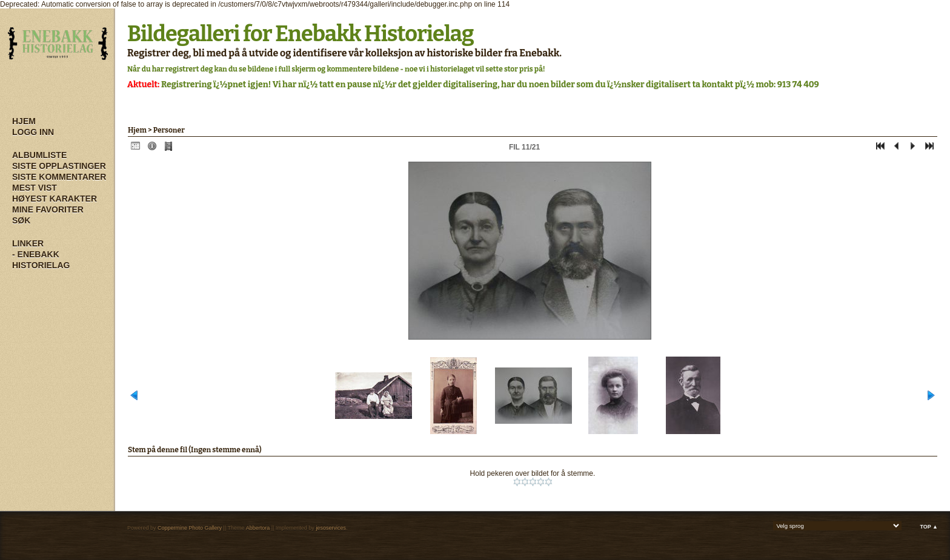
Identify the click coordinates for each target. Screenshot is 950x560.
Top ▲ (929, 527)
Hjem (24, 121)
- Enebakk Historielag (41, 260)
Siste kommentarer (59, 177)
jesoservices (331, 528)
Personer (169, 130)
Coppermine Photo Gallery (190, 528)
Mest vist (35, 188)
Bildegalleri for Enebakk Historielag (301, 34)
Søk (21, 220)
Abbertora (258, 528)
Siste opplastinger (59, 166)
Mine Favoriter (48, 209)
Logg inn (33, 132)
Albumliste (39, 155)
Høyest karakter (55, 199)
